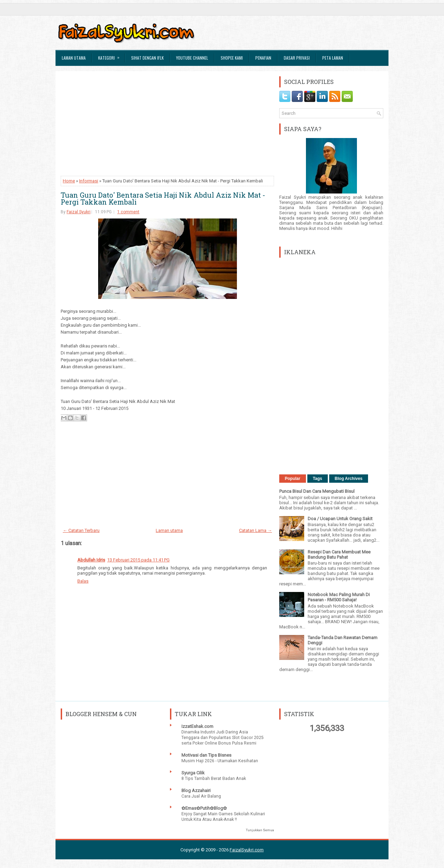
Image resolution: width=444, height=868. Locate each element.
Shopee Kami (232, 58)
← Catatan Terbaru (81, 530)
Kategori (111, 55)
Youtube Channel (192, 58)
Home (69, 181)
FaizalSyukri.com (247, 850)
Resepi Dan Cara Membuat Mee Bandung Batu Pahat (339, 555)
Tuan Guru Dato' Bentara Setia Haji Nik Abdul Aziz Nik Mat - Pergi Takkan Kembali (163, 198)
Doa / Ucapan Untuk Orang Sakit (340, 519)
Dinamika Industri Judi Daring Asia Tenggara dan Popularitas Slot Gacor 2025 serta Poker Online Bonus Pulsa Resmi (223, 738)
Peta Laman (333, 58)
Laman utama (169, 530)
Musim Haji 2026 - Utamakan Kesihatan (220, 761)
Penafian (263, 58)
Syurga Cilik (193, 773)
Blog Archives (349, 479)
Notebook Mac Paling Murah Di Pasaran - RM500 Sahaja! (339, 597)
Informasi (89, 181)
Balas (83, 581)
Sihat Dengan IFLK (147, 58)
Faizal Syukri (79, 212)
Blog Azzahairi (196, 790)
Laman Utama (74, 58)
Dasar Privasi (297, 58)
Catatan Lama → (255, 530)
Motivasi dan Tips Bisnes (206, 755)
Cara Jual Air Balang (201, 796)
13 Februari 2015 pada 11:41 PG (138, 560)
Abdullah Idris (91, 560)
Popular (293, 479)
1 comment (128, 212)
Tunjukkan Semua (260, 830)
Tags (318, 479)
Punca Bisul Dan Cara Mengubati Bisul (317, 491)
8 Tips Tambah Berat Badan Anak (214, 779)
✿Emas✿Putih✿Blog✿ (204, 808)
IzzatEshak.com (197, 726)
